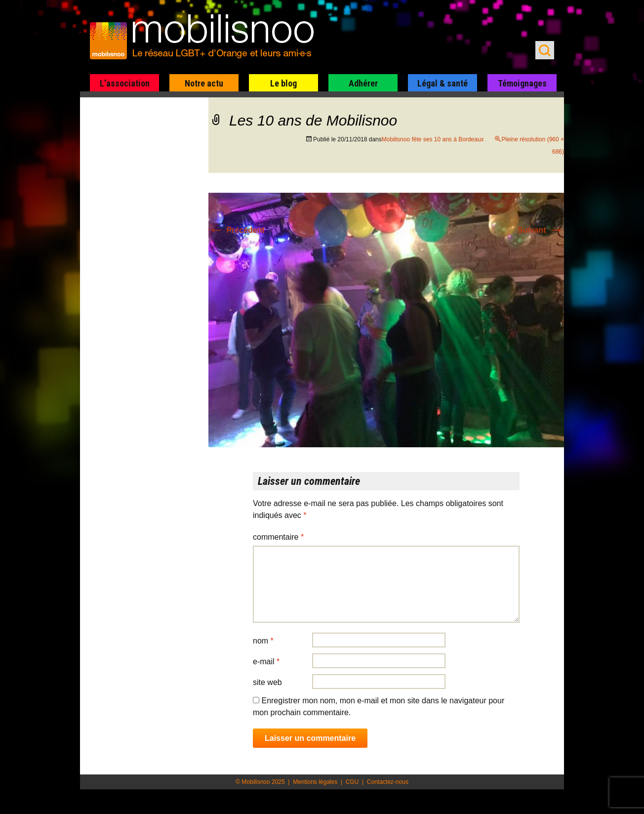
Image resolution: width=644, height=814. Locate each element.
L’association (125, 83)
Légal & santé (443, 83)
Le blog (283, 83)
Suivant (541, 230)
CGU (352, 782)
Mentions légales (315, 782)
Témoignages (522, 83)
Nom (263, 641)
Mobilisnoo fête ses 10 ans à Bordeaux (433, 139)
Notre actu (204, 83)
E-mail (266, 662)
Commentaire (278, 537)
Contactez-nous (388, 782)
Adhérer (363, 83)
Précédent (237, 230)
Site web (267, 682)
